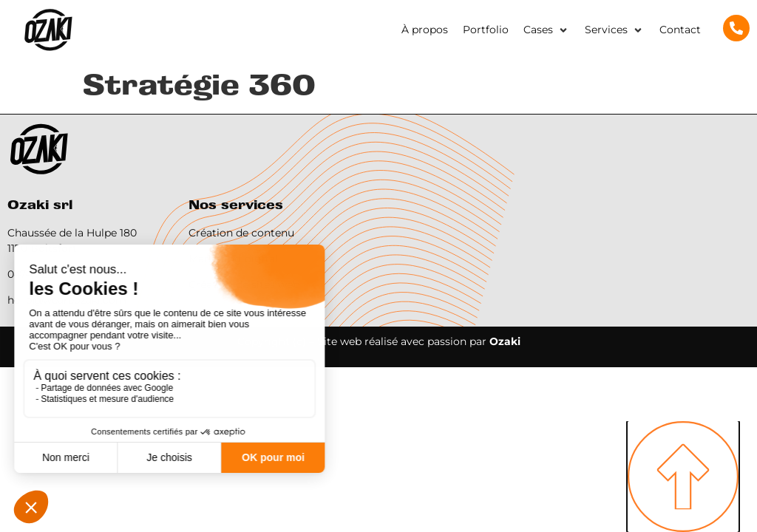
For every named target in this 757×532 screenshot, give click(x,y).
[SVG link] (48, 30)
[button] (547, 30)
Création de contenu (241, 233)
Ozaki (505, 341)
